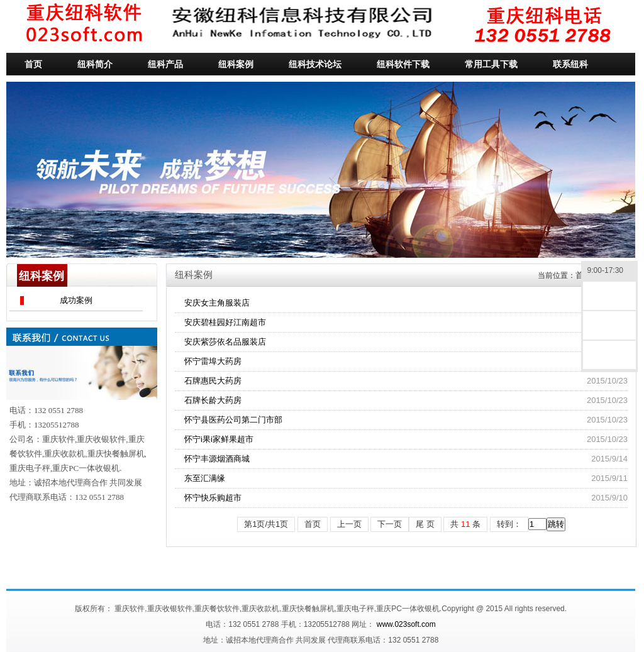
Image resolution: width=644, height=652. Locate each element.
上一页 (349, 524)
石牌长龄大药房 (213, 400)
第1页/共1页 (266, 524)
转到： (509, 524)
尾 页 (425, 524)
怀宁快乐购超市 (213, 498)
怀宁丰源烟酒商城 (217, 459)
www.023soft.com (406, 624)
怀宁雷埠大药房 (213, 361)
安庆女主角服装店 (217, 303)
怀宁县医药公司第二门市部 (233, 420)
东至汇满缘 (205, 478)
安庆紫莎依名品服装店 (225, 342)
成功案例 (76, 300)
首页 (313, 524)
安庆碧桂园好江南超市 (225, 322)
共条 (465, 524)
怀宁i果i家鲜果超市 (219, 439)
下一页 (390, 524)
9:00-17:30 (609, 271)
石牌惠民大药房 (213, 381)
